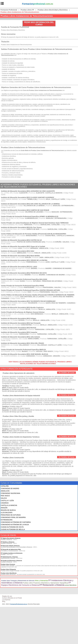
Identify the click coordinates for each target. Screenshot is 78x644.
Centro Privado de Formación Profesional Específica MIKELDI (23, 350)
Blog (4, 601)
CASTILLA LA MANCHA (9, 505)
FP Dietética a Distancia (7, 542)
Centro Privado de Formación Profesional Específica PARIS (23, 286)
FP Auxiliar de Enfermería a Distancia (11, 561)
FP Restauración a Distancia (52, 585)
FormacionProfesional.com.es (19, 604)
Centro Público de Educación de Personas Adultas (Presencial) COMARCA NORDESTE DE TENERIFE (38, 295)
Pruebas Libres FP (27, 10)
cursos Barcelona (71, 585)
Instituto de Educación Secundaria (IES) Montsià (19, 328)
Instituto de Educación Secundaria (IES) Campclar (19, 332)
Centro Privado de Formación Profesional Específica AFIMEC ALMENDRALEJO (30, 216)
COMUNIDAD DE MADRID (10, 488)
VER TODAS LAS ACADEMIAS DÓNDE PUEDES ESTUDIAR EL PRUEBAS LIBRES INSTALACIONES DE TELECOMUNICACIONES (40, 363)
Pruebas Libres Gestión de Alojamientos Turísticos (21, 437)
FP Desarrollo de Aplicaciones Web (11, 549)
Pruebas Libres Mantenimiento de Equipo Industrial (21, 396)
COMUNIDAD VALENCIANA (10, 493)
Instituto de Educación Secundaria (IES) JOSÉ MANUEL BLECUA (25, 354)
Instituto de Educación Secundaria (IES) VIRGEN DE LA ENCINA (24, 260)
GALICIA (4, 498)
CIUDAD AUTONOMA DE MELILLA (13, 529)
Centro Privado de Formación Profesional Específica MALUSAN (24, 279)
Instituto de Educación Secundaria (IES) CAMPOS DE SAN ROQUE (25, 210)
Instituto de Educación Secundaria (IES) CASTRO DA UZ (21, 240)
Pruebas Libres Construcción (13, 458)
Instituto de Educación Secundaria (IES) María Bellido (20, 256)
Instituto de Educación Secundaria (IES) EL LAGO (19, 267)
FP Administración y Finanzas (9, 557)
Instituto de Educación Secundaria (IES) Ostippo (19, 318)
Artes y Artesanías (41, 580)
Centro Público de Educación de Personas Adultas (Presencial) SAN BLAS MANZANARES (34, 234)
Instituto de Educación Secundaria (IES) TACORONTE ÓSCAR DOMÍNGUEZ (28, 301)
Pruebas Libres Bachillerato (9, 573)
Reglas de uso (7, 596)
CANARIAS (5, 503)
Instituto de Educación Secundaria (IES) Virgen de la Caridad (23, 246)
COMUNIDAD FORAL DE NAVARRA (13, 517)
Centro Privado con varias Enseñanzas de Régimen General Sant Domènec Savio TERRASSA (35, 223)
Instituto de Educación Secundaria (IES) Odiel (18, 251)
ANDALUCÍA (5, 491)
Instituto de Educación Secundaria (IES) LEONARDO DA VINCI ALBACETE (28, 191)
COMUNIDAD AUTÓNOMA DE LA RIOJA (15, 525)
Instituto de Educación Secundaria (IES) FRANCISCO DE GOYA (24, 273)
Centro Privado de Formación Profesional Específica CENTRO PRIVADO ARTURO (31, 290)
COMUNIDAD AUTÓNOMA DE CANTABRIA (16, 522)
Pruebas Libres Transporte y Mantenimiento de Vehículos (18, 581)
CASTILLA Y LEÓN (7, 501)
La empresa (6, 600)
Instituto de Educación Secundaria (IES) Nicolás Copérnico (22, 308)
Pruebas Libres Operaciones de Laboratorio (19, 373)
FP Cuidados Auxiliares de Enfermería (12, 553)
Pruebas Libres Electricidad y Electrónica (53, 10)
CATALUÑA (5, 486)
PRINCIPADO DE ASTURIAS (11, 515)
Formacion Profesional (9, 10)
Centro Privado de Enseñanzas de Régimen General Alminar (23, 312)
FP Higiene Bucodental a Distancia (11, 538)
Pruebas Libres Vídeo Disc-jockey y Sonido (18, 416)
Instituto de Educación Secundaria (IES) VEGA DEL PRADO (22, 343)
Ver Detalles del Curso (66, 373)
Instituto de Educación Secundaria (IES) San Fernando (21, 323)
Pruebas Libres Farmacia (8, 564)
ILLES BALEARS (7, 513)
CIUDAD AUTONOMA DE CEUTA (12, 527)
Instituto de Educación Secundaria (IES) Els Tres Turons (21, 227)
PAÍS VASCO (5, 496)
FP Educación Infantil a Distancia (10, 546)
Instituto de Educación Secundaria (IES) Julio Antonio (21, 337)
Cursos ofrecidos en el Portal (12, 598)
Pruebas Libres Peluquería (8, 569)
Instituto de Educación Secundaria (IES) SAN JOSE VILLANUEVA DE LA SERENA (30, 204)
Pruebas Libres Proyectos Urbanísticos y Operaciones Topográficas (45, 583)
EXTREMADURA (7, 520)
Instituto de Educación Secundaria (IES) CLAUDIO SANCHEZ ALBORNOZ (28, 197)
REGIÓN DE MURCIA (8, 510)
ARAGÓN (4, 508)
